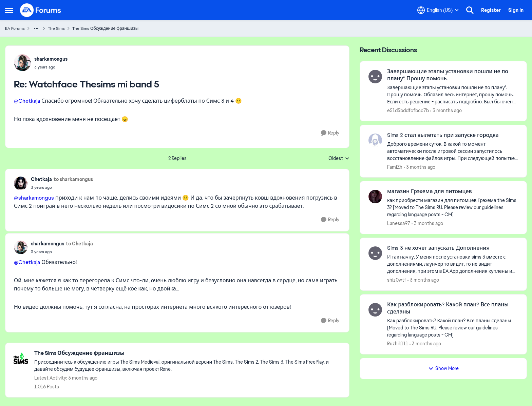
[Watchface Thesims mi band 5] (51, 67)
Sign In (516, 10)
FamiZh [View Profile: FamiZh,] (395, 167)
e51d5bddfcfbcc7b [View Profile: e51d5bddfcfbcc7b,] (408, 110)
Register (491, 10)
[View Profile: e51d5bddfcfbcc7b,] (375, 77)
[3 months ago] (446, 111)
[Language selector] (438, 10)
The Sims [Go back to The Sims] (56, 28)
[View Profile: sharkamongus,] (22, 63)
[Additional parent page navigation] (36, 28)
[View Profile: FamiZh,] (375, 140)
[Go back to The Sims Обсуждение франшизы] (188, 353)
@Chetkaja (27, 101)
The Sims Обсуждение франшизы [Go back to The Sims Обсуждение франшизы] (105, 28)
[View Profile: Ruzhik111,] (375, 310)
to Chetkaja (79, 244)
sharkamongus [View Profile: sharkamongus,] (51, 59)
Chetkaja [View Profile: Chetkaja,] (41, 179)
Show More (443, 368)
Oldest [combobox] (339, 159)
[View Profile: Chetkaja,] (21, 183)
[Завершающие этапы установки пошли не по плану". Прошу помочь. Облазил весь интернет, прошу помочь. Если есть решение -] (453, 95)
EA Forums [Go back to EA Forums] (15, 28)
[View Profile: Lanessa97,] (375, 197)
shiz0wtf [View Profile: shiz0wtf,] (397, 280)
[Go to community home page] (41, 10)
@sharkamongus (34, 198)
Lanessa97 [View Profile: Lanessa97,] (399, 223)
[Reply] (330, 133)
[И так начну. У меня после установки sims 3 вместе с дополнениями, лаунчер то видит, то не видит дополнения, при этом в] (453, 264)
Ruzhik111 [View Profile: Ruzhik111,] (398, 344)
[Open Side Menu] (9, 10)
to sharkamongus (73, 179)
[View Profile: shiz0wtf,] (375, 253)
